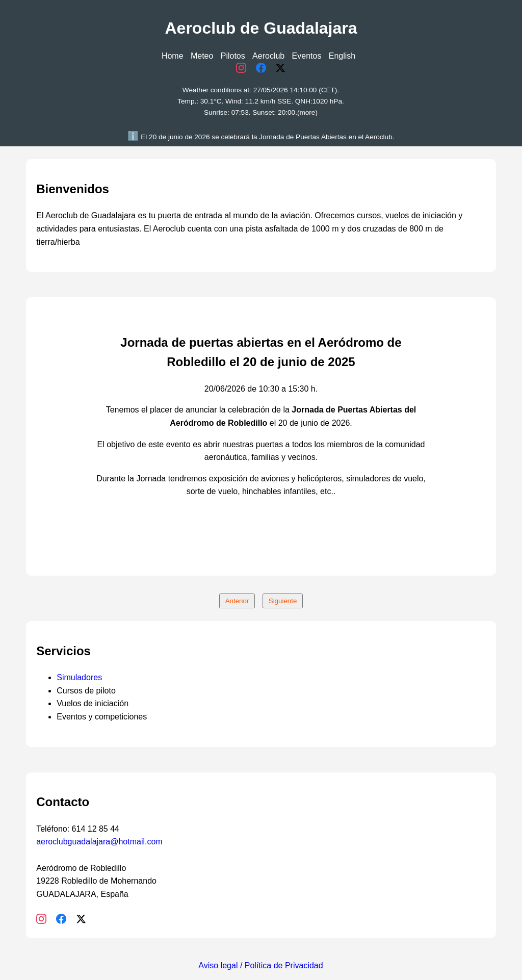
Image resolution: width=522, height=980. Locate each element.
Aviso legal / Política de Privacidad (260, 965)
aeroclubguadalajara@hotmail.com (99, 842)
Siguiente (283, 601)
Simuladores (79, 677)
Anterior (237, 601)
